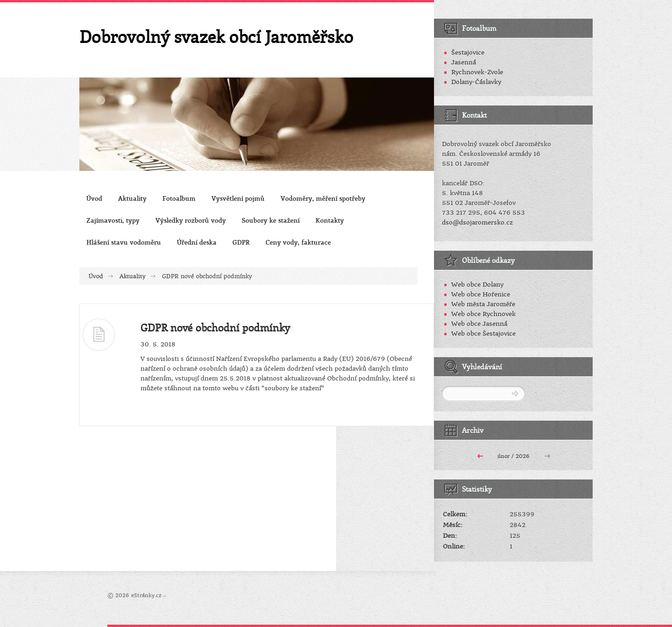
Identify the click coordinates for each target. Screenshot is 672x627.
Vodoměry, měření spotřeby (323, 198)
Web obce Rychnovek (483, 314)
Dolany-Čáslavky (476, 82)
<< (480, 455)
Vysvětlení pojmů (238, 198)
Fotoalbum (179, 198)
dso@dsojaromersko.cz (477, 222)
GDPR (241, 242)
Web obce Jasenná (479, 324)
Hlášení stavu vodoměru (124, 242)
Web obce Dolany (477, 285)
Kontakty (330, 220)
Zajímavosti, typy (113, 220)
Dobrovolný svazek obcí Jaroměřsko (216, 36)
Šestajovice (468, 53)
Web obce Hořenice (481, 294)
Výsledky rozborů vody (191, 220)
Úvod (94, 198)
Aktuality (132, 198)
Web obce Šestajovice (483, 334)
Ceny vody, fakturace (298, 242)
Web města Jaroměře (483, 304)
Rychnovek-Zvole (477, 72)
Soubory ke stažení (271, 220)
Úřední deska (197, 242)
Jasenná (464, 62)
